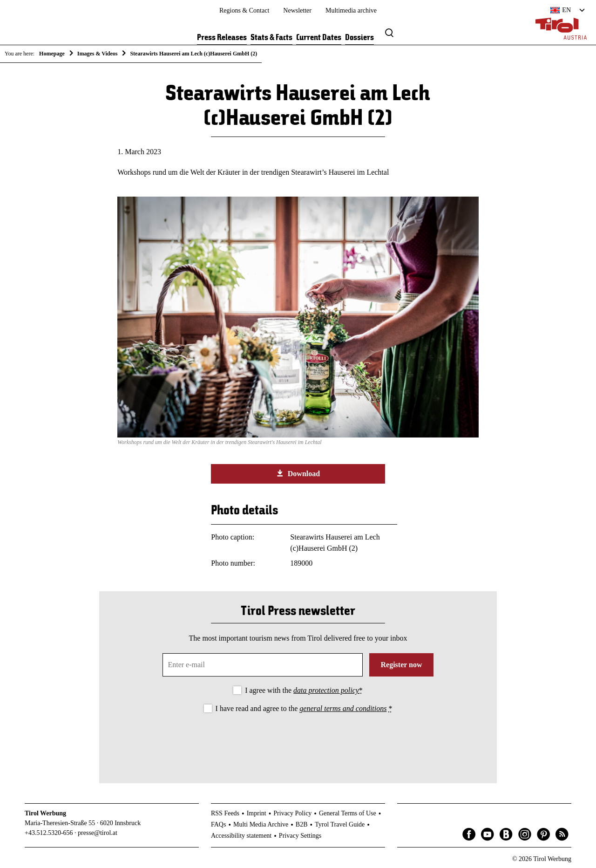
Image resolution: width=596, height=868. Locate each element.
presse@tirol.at (98, 833)
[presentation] (298, 740)
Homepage (52, 54)
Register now (401, 665)
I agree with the (304, 690)
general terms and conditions (343, 708)
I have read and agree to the (304, 708)
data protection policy (326, 690)
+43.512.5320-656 (49, 833)
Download (298, 473)
